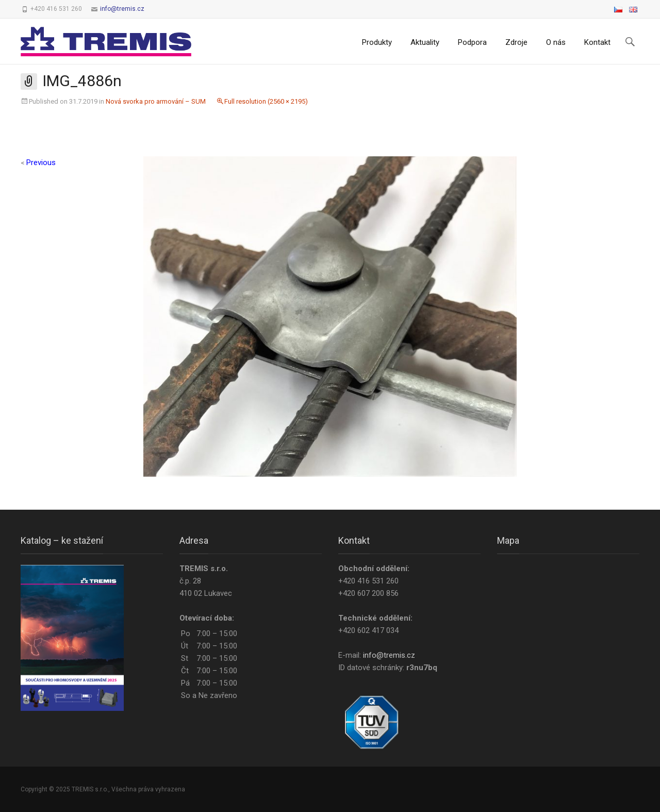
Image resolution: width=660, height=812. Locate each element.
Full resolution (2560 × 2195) (266, 101)
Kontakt (597, 42)
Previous (38, 163)
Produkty (377, 42)
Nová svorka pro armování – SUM (156, 101)
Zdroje (516, 42)
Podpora (472, 42)
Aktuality (425, 42)
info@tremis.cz (122, 9)
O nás (556, 42)
